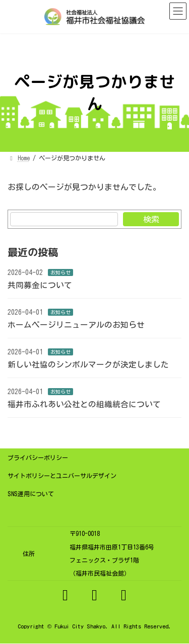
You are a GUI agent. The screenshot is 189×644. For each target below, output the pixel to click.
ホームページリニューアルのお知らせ (76, 325)
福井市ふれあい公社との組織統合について (84, 404)
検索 (151, 219)
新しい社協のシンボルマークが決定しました (88, 364)
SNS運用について (31, 494)
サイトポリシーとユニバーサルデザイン (62, 476)
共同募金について (40, 285)
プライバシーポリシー (38, 457)
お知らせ (60, 272)
